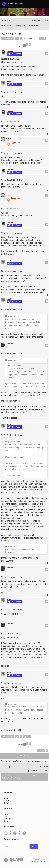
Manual (6, 814)
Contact (6, 821)
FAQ (5, 816)
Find (34, 846)
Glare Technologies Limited (38, 860)
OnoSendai (11, 51)
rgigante (10, 344)
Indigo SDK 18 (11, 34)
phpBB (13, 776)
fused (9, 82)
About (6, 798)
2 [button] (27, 45)
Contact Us (8, 803)
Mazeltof (19, 778)
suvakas (9, 138)
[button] (30, 45)
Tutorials (7, 819)
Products (7, 801)
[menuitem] (7, 20)
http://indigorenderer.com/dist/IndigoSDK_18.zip (23, 75)
